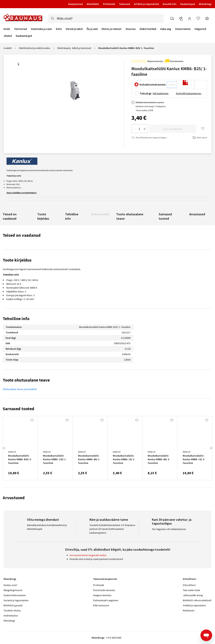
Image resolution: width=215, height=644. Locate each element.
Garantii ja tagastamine (16, 600)
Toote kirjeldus (43, 216)
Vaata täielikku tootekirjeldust (22, 193)
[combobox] (106, 18)
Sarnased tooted (165, 216)
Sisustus (131, 29)
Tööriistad (20, 29)
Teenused (124, 4)
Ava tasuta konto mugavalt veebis (88, 555)
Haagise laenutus (102, 595)
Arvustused (197, 214)
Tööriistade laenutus (104, 590)
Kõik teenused (101, 605)
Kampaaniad (75, 4)
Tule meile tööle (192, 590)
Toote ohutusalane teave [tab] (26, 380)
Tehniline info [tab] (16, 319)
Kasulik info (170, 4)
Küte (59, 29)
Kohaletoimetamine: (153, 84)
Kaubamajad (188, 4)
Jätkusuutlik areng (193, 595)
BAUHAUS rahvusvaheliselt (197, 600)
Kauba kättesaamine (15, 595)
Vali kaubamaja (160, 93)
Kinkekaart (189, 610)
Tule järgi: (146, 93)
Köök (7, 29)
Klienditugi (205, 4)
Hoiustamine (183, 29)
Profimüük (109, 4)
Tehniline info (72, 216)
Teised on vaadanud (10, 216)
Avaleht (8, 48)
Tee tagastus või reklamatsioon (169, 529)
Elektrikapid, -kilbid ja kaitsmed (74, 48)
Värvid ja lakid (74, 29)
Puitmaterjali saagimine (106, 600)
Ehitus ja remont (112, 29)
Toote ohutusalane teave (130, 216)
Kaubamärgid (24, 36)
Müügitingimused (13, 590)
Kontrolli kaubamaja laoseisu (190, 93)
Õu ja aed (92, 29)
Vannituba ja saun (41, 29)
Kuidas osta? (11, 585)
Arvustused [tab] (14, 498)
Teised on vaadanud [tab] (22, 235)
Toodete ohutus (12, 610)
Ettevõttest (189, 585)
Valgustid (200, 29)
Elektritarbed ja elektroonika (35, 48)
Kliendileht (93, 4)
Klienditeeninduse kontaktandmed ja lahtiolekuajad (47, 527)
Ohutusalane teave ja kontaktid (20, 389)
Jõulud (8, 36)
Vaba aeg (166, 29)
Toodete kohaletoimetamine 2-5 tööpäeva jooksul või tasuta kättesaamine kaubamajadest (112, 529)
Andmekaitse (11, 616)
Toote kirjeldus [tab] (17, 260)
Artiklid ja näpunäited (146, 4)
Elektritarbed (148, 29)
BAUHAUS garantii (13, 605)
